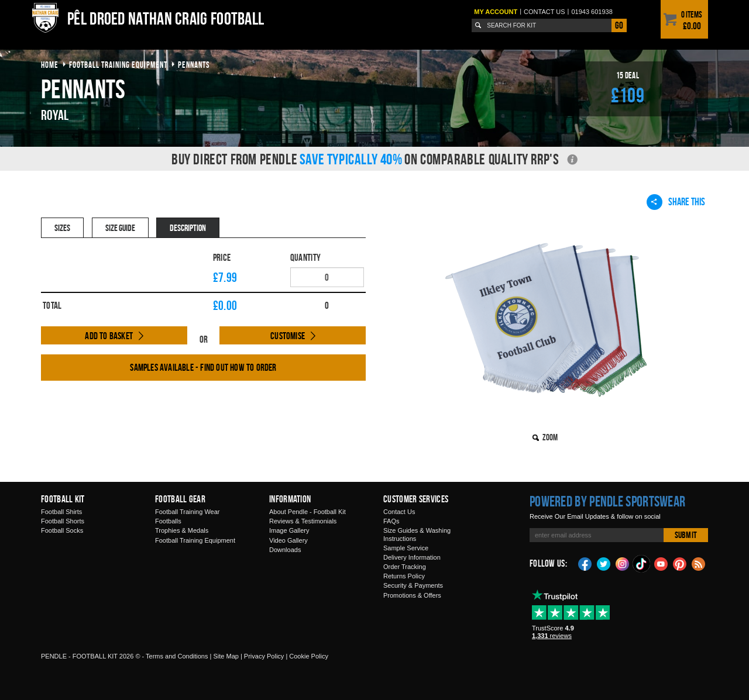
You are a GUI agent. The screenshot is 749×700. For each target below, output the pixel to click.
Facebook (585, 563)
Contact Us (399, 512)
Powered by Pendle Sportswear (607, 501)
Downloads (285, 550)
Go (619, 25)
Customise (288, 336)
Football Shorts (63, 521)
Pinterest (680, 563)
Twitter (604, 563)
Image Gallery (289, 530)
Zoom (550, 437)
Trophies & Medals (182, 530)
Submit (686, 535)
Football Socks (62, 530)
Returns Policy (404, 576)
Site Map (226, 656)
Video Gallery (288, 540)
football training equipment (118, 65)
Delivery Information (412, 557)
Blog (699, 563)
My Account (496, 12)
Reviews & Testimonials (303, 521)
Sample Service (406, 548)
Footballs (168, 521)
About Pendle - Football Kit (307, 512)
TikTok (642, 564)
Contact (544, 12)
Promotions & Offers (412, 595)
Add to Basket (109, 336)
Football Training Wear (187, 512)
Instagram (623, 563)
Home (50, 65)
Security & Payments (413, 585)
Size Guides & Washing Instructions (417, 534)
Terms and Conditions (177, 656)
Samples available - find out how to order (203, 367)
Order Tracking (405, 567)
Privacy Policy (264, 656)
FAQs (391, 521)
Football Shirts (61, 512)
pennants (194, 65)
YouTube (661, 563)
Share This (676, 202)
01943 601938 (592, 12)
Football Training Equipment (195, 540)
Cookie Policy (309, 656)
